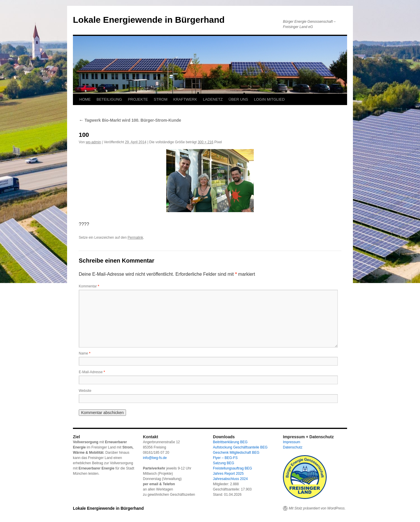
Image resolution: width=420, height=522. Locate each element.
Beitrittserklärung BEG (230, 442)
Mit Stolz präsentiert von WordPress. (317, 508)
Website (85, 391)
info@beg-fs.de (155, 458)
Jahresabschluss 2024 (230, 479)
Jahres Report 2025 (228, 474)
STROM (161, 99)
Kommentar (89, 286)
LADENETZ (213, 99)
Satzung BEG (224, 463)
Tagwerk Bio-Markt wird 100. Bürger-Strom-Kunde (130, 120)
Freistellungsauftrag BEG (232, 468)
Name (85, 353)
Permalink (135, 238)
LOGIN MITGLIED (269, 99)
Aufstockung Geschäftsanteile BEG (240, 447)
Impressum (292, 442)
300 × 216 (206, 142)
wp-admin (93, 142)
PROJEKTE (138, 99)
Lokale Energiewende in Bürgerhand (149, 20)
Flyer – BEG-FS (225, 458)
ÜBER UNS (238, 99)
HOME (85, 99)
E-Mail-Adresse (92, 372)
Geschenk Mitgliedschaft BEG (236, 453)
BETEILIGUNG (109, 99)
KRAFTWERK (185, 99)
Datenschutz (293, 447)
